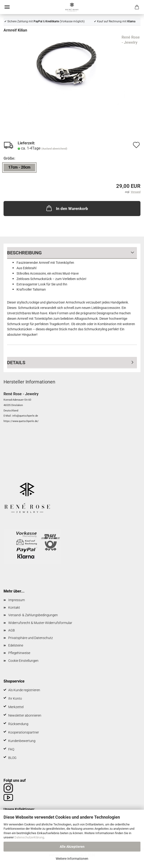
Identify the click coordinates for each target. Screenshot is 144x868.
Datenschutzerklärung (29, 837)
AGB (12, 630)
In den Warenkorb (67, 208)
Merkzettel (16, 707)
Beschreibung (24, 253)
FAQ (11, 749)
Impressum (17, 600)
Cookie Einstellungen (23, 661)
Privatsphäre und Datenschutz (31, 638)
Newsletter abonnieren (25, 715)
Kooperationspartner (24, 732)
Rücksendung (18, 724)
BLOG (12, 758)
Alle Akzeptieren (72, 847)
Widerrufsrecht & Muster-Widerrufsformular (40, 623)
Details (16, 363)
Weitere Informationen (72, 859)
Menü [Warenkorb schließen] (7, 7)
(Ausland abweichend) (54, 149)
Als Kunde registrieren (24, 690)
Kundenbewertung (22, 741)
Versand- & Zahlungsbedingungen (33, 615)
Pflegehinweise (19, 653)
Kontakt (14, 608)
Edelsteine (16, 645)
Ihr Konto (15, 698)
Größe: (9, 158)
